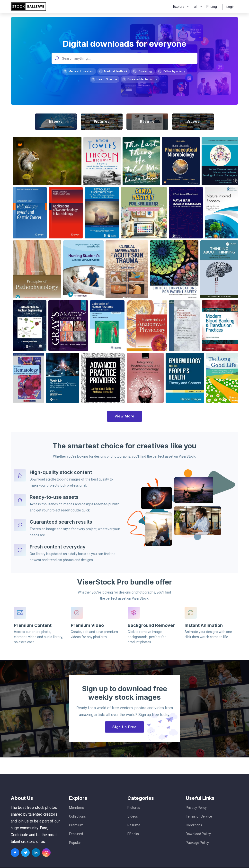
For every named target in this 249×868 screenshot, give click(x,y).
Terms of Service (199, 816)
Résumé (134, 825)
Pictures (134, 808)
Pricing (212, 7)
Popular (75, 843)
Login (230, 7)
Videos (133, 816)
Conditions (194, 825)
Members (76, 808)
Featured (76, 834)
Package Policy (197, 843)
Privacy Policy (196, 808)
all (196, 7)
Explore (179, 7)
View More (124, 416)
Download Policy (198, 834)
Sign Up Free (124, 726)
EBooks (133, 834)
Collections (77, 816)
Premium (76, 825)
